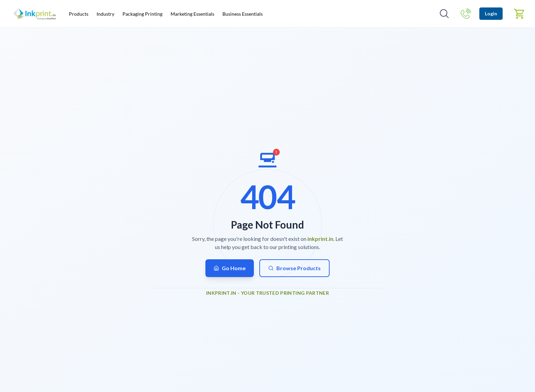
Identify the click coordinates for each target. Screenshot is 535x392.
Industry (105, 14)
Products (79, 14)
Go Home (230, 268)
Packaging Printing (142, 14)
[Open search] (444, 14)
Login (491, 13)
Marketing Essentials (192, 14)
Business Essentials (243, 14)
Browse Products (294, 268)
